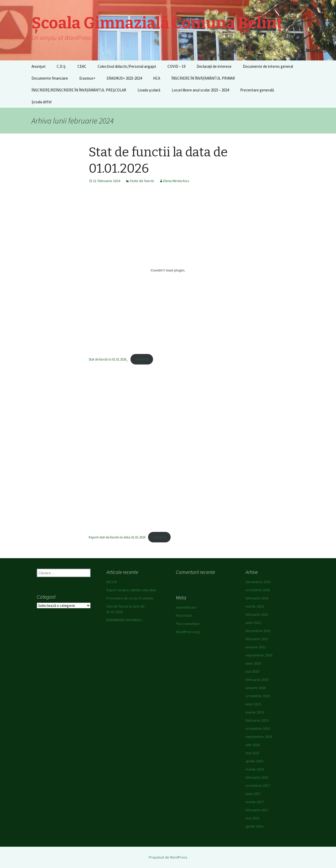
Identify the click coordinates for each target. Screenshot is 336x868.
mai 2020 (252, 671)
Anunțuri (38, 66)
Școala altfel (41, 102)
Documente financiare (50, 78)
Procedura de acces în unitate (130, 598)
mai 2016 (252, 818)
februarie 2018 (257, 777)
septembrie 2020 (259, 655)
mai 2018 (252, 753)
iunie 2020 (253, 663)
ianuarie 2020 (256, 688)
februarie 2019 (257, 720)
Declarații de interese (214, 66)
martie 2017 (255, 802)
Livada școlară (149, 90)
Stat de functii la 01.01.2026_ (108, 359)
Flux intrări (184, 615)
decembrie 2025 (258, 582)
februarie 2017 (257, 810)
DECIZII (112, 582)
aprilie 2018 (254, 761)
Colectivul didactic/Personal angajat (127, 66)
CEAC (82, 66)
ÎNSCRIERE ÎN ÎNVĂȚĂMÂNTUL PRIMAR (203, 78)
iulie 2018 (253, 745)
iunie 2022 (253, 623)
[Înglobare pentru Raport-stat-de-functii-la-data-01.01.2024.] (168, 448)
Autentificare (186, 607)
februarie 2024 (257, 598)
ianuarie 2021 (256, 647)
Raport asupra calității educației (131, 590)
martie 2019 (255, 712)
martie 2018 (255, 769)
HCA (157, 78)
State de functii (142, 181)
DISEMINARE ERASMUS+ (124, 620)
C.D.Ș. (61, 66)
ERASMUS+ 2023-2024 (124, 78)
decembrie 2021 (258, 631)
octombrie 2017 (258, 785)
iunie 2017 (253, 794)
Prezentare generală (257, 90)
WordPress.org (188, 632)
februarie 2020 (257, 680)
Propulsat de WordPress (168, 857)
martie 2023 (255, 606)
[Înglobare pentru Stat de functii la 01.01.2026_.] (168, 270)
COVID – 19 (176, 66)
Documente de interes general (268, 66)
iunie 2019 (253, 704)
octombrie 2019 (258, 696)
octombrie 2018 (258, 728)
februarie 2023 (257, 614)
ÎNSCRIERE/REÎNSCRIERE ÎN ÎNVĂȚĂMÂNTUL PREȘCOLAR (79, 90)
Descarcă (142, 359)
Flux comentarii (188, 624)
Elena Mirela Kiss (176, 181)
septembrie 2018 (259, 737)
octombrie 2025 (258, 590)
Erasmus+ (87, 78)
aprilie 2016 (254, 826)
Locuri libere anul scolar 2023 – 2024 (200, 90)
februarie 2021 (257, 639)
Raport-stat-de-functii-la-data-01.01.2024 (117, 537)
